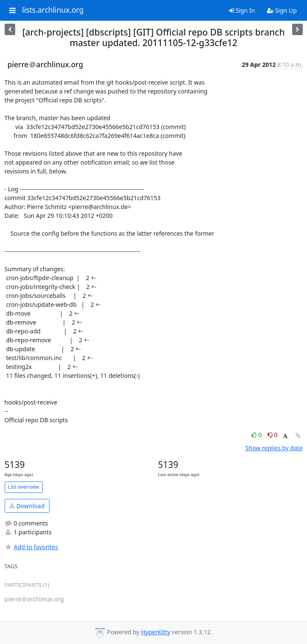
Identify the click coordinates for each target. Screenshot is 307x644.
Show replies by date (274, 448)
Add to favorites (31, 547)
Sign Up (282, 10)
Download (27, 506)
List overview (24, 487)
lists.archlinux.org (53, 10)
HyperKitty (155, 632)
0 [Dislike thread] (273, 435)
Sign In (242, 10)
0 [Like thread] (257, 435)
